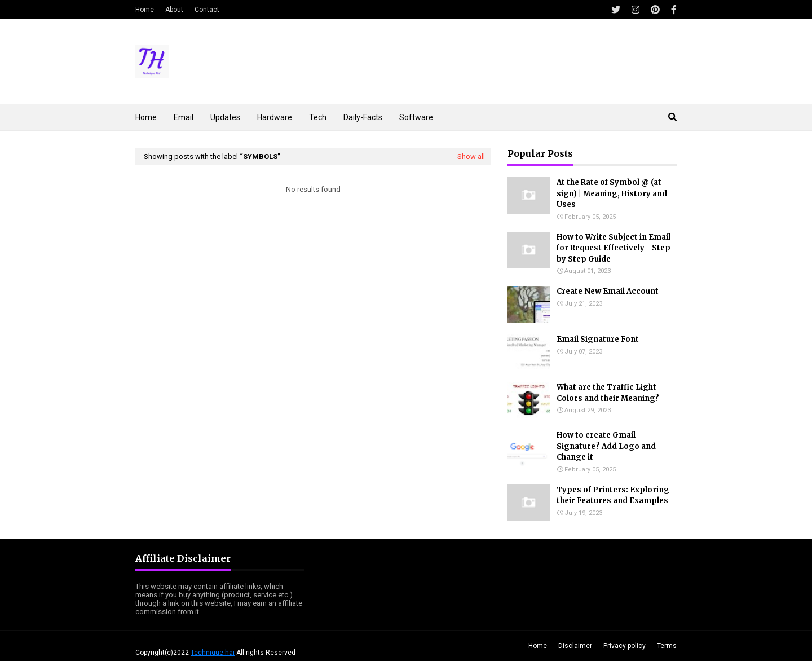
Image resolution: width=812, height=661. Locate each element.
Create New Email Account (608, 291)
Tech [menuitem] (318, 117)
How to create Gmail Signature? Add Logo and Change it (606, 446)
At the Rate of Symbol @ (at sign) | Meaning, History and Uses (612, 193)
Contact (207, 10)
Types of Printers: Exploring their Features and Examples (613, 495)
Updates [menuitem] (225, 117)
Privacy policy (625, 646)
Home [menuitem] (146, 117)
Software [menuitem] (416, 117)
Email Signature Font (598, 339)
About (174, 10)
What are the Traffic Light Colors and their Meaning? (608, 393)
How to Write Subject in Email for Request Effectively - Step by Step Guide (614, 248)
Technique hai (213, 653)
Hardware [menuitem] (275, 117)
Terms (667, 646)
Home (145, 10)
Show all (471, 157)
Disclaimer (575, 646)
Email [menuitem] (184, 117)
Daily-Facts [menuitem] (363, 117)
